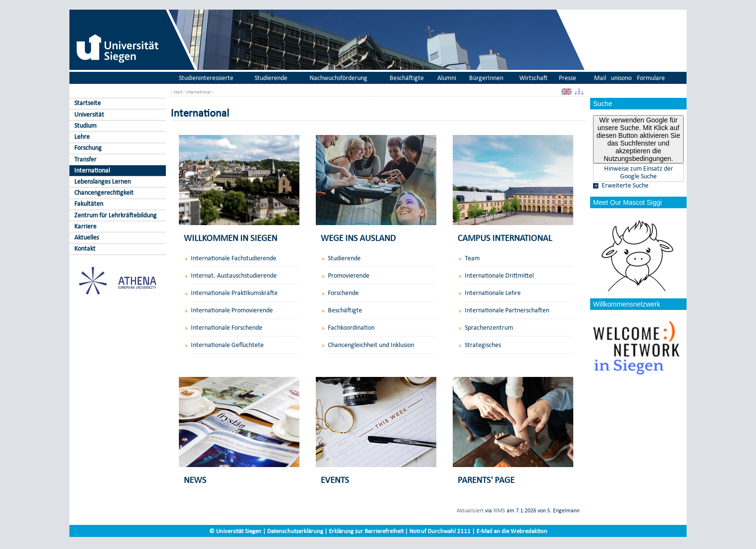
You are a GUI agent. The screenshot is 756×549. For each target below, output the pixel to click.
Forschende (343, 293)
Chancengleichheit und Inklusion (371, 345)
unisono (621, 78)
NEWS (195, 480)
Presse (567, 78)
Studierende (271, 78)
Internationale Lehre (493, 293)
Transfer (85, 159)
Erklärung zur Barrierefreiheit (366, 531)
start (178, 92)
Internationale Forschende (227, 328)
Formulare (651, 78)
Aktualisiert (470, 510)
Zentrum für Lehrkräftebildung (115, 215)
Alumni (447, 78)
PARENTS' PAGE (486, 480)
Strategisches (483, 345)
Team (472, 258)
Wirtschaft (533, 78)
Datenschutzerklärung (295, 531)
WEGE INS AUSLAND (358, 238)
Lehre (82, 137)
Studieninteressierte (206, 78)
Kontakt (85, 248)
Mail (600, 78)
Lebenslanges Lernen (102, 181)
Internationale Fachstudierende (234, 258)
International (92, 170)
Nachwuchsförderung (338, 78)
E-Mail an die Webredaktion (512, 531)
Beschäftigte (407, 78)
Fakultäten (89, 204)
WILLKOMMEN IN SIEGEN (230, 238)
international (198, 92)
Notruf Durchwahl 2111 (440, 531)
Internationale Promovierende (232, 310)
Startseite (88, 103)
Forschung (88, 148)
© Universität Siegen (235, 531)
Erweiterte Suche (625, 186)
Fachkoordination (351, 328)
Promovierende (349, 275)
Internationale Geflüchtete (227, 345)
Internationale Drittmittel (499, 275)
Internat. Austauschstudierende (234, 275)
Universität (89, 114)
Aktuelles (87, 237)
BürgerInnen (486, 78)
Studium (85, 126)
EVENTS (335, 480)
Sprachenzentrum (489, 328)
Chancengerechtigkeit (104, 193)
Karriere (85, 226)
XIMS (499, 510)
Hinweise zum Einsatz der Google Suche (639, 173)
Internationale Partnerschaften (507, 310)
